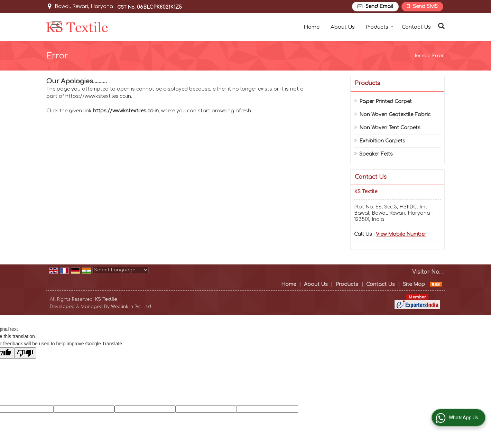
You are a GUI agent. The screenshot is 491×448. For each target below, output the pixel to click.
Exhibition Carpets (382, 141)
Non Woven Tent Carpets (390, 128)
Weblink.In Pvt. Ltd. (132, 307)
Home (312, 27)
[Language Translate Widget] (121, 270)
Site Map (414, 284)
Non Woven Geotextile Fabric (395, 115)
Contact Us (416, 27)
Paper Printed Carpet (386, 101)
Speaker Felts (376, 154)
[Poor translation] (25, 353)
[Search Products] (440, 26)
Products (379, 27)
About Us (343, 27)
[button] (401, 234)
